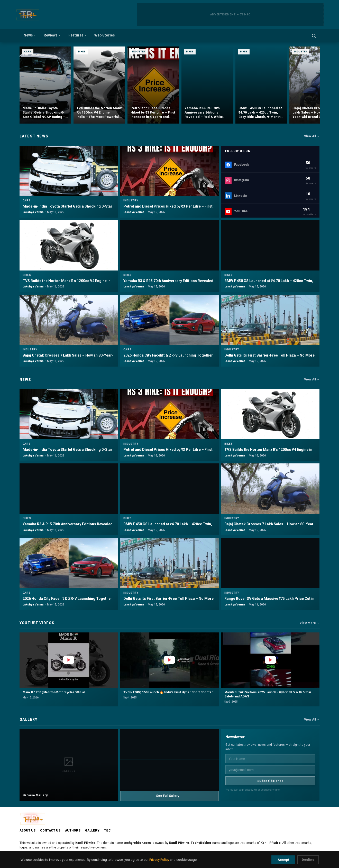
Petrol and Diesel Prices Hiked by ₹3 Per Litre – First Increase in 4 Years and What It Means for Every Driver (169, 209)
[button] (69, 670)
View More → (310, 623)
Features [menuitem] (77, 35)
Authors (73, 830)
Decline (308, 860)
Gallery (92, 830)
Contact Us (50, 830)
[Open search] (314, 36)
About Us (28, 830)
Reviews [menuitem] (52, 35)
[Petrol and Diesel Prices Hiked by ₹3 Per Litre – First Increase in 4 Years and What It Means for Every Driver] (153, 85)
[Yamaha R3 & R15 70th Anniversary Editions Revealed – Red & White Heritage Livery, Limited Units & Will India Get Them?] (207, 85)
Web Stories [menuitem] (105, 35)
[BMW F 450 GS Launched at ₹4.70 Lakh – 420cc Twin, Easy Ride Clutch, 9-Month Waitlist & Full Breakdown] (261, 85)
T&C (107, 830)
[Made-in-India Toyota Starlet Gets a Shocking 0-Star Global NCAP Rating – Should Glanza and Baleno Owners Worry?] (45, 85)
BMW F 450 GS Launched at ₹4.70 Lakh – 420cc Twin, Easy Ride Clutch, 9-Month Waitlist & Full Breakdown (269, 283)
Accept (283, 860)
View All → (312, 136)
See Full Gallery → (169, 796)
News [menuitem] (30, 35)
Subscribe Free (270, 781)
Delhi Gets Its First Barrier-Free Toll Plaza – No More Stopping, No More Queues (269, 358)
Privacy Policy (159, 860)
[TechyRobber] (28, 15)
